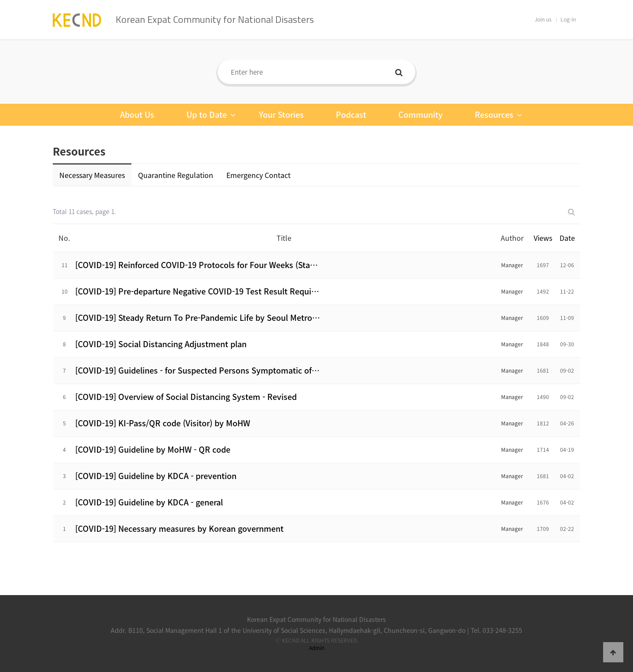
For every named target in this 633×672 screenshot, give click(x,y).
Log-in (568, 19)
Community (420, 114)
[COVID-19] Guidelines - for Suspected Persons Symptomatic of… (197, 370)
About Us (137, 114)
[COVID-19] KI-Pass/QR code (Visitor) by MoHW (163, 423)
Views (543, 238)
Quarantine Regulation (176, 175)
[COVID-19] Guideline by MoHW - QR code (153, 449)
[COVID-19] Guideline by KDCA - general (149, 502)
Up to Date (211, 115)
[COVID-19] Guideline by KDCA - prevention (156, 476)
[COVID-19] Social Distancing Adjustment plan (161, 344)
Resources (498, 115)
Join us (543, 19)
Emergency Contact (258, 175)
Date (567, 238)
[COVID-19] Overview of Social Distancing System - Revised (186, 397)
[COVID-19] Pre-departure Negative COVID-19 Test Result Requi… (197, 291)
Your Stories (281, 114)
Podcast (351, 114)
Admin (317, 648)
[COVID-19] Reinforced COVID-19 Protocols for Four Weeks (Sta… (196, 265)
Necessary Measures (92, 175)
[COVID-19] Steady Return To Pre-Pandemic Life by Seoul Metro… (198, 318)
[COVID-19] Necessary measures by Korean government (179, 529)
